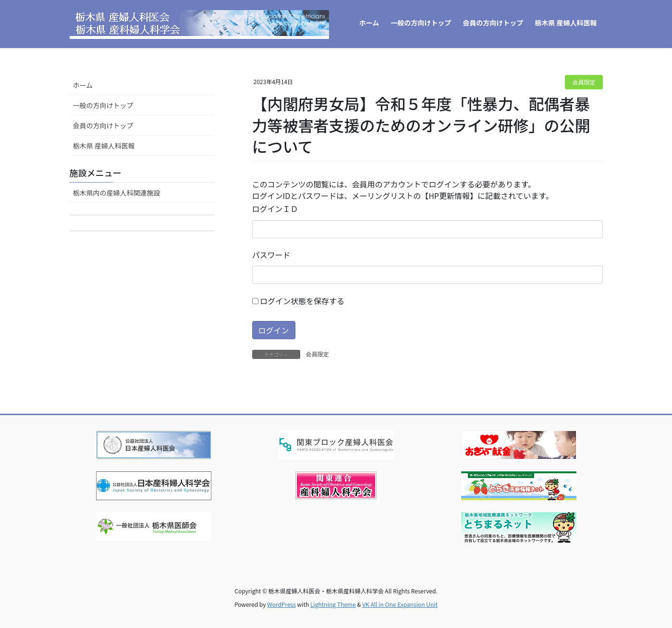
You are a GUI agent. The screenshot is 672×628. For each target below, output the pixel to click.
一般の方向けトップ (103, 105)
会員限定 (584, 82)
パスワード (271, 255)
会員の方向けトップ (103, 125)
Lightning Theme (333, 604)
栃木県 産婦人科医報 (104, 146)
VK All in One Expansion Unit (400, 604)
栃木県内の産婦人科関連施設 (117, 193)
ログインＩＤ (275, 209)
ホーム (83, 85)
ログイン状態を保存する (299, 301)
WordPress (281, 604)
